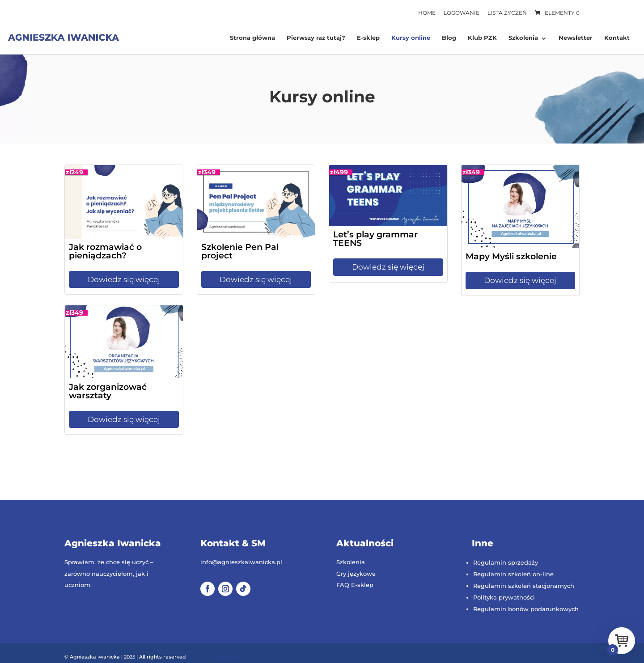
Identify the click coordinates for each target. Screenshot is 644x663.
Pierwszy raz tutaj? (316, 38)
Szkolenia (523, 38)
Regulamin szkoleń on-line (513, 574)
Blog (449, 38)
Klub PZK (482, 38)
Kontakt (617, 38)
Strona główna (252, 38)
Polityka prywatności (504, 597)
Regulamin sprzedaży (506, 562)
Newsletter (576, 38)
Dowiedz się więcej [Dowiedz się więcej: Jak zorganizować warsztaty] (124, 419)
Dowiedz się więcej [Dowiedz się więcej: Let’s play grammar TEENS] (388, 267)
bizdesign (227, 657)
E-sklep (368, 38)
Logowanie (462, 13)
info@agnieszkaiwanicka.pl (241, 562)
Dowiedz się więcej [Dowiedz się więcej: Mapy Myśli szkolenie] (520, 280)
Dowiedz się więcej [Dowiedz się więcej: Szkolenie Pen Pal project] (256, 279)
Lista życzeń (507, 13)
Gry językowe (356, 574)
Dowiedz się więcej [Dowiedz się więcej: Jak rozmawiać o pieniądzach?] (124, 279)
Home (427, 13)
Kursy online (411, 38)
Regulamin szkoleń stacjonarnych (524, 586)
